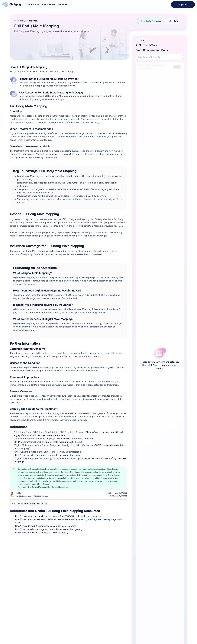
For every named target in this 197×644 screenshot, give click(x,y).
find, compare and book (53, 475)
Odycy (21, 469)
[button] (62, 5)
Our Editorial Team (36, 487)
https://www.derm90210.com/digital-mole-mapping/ (41, 533)
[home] (11, 5)
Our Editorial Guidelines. (58, 487)
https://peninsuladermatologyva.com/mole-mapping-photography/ (49, 455)
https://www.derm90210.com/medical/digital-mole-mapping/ (46, 526)
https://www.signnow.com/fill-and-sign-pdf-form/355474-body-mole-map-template (58, 516)
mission (77, 472)
